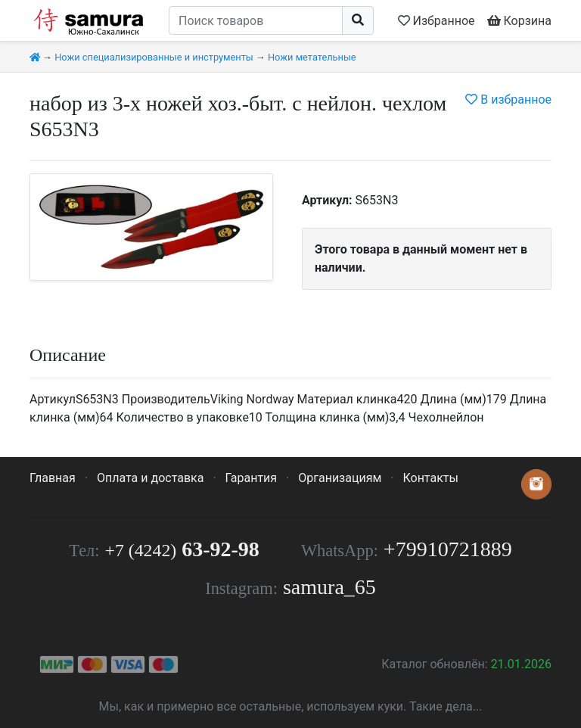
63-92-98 (182, 549)
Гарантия (252, 478)
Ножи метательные (312, 57)
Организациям (340, 478)
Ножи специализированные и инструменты (154, 57)
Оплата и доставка (150, 478)
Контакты (430, 478)
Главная (53, 478)
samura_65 (329, 587)
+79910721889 (448, 549)
